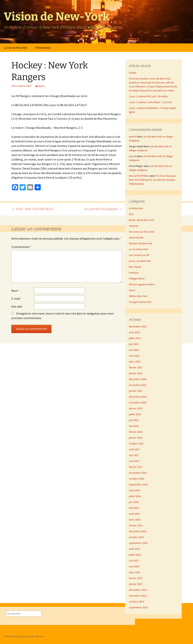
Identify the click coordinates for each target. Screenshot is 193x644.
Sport (41, 86)
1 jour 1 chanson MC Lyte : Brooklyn (148, 96)
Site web (17, 306)
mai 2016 (134, 508)
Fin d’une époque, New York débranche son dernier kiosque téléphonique (152, 180)
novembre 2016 (138, 473)
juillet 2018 (135, 414)
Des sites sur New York (142, 232)
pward (132, 137)
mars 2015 (135, 572)
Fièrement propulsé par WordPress (24, 636)
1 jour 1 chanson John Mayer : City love (150, 102)
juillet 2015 (135, 555)
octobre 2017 (136, 443)
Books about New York (142, 220)
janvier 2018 (136, 438)
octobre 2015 (136, 537)
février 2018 (136, 432)
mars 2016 (135, 520)
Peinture (134, 273)
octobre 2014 (136, 602)
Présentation (43, 48)
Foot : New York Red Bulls (32, 209)
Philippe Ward (137, 278)
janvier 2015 (136, 584)
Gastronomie (136, 238)
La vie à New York (139, 249)
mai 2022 (134, 350)
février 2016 (136, 525)
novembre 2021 (138, 385)
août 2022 (134, 332)
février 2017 (136, 467)
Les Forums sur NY (139, 255)
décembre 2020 (138, 397)
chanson (134, 226)
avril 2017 (134, 461)
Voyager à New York (140, 302)
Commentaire (21, 247)
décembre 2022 (138, 326)
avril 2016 (134, 514)
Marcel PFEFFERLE (139, 176)
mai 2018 (134, 426)
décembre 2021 (138, 379)
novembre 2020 (138, 403)
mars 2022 (135, 362)
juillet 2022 (135, 338)
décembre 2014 (138, 590)
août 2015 (134, 549)
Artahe (133, 73)
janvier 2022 (136, 373)
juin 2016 (134, 502)
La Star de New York (15, 48)
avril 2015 (134, 566)
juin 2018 (134, 420)
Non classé (135, 267)
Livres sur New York (140, 261)
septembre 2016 (138, 484)
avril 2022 (134, 356)
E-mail (17, 298)
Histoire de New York (141, 243)
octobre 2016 (136, 479)
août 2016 (134, 490)
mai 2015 (134, 561)
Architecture (136, 208)
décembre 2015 (138, 531)
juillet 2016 (135, 496)
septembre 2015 (138, 543)
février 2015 (136, 578)
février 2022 (136, 367)
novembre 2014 (138, 596)
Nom (15, 291)
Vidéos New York (138, 296)
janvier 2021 (136, 391)
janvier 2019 (136, 408)
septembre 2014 (138, 607)
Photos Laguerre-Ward (142, 284)
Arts (131, 214)
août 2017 (134, 449)
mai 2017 (134, 455)
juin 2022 (134, 344)
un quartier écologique (103, 209)
